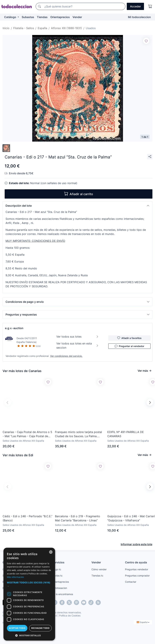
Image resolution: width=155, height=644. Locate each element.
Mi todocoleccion (139, 17)
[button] (77, 206)
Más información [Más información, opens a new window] (15, 577)
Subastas (28, 17)
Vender (77, 17)
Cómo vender (99, 569)
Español (143, 622)
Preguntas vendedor (137, 569)
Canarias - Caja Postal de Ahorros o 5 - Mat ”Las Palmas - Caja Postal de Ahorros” (27, 434)
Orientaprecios (60, 17)
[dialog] (29, 594)
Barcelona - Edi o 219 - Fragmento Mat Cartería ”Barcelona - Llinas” (77, 518)
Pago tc (57, 569)
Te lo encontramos (63, 594)
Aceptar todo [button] (17, 628)
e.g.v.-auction (14, 328)
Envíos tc (57, 576)
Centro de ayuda (136, 562)
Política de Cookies (70, 615)
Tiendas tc (97, 576)
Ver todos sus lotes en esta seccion (77, 346)
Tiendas (42, 17)
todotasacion (60, 588)
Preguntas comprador (137, 576)
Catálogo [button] (11, 17)
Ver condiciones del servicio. (66, 356)
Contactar (131, 582)
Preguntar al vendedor (129, 346)
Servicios (58, 562)
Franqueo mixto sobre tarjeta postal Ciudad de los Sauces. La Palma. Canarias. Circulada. (78, 434)
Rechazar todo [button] (40, 628)
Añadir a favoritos (129, 338)
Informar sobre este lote (136, 544)
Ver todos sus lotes (77, 337)
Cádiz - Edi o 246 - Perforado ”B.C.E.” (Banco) (27, 518)
